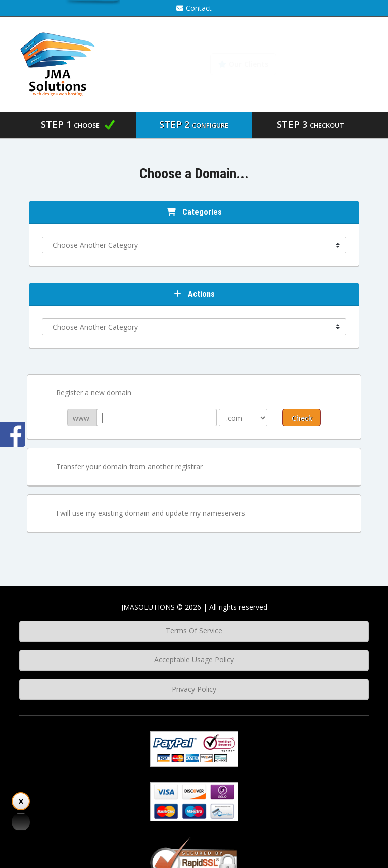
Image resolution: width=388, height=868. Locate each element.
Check (302, 418)
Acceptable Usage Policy (194, 659)
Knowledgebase (329, 64)
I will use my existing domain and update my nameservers (142, 514)
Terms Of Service (194, 631)
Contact (194, 8)
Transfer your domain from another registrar (121, 467)
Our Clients (243, 64)
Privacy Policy (194, 689)
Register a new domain (86, 393)
